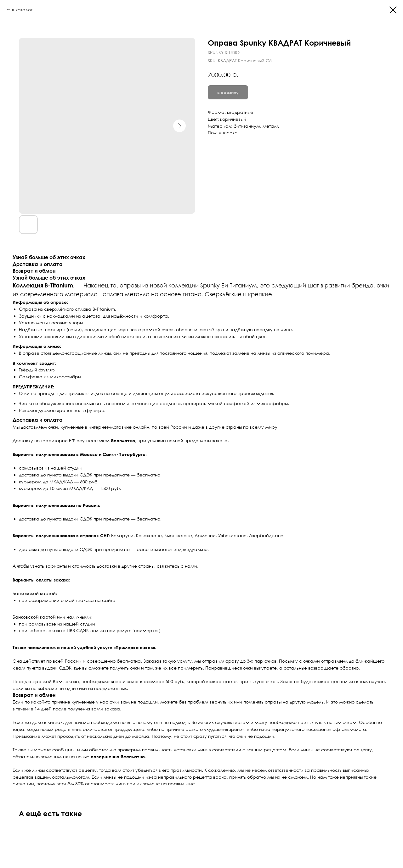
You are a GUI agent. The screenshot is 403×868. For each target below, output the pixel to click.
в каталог (22, 10)
